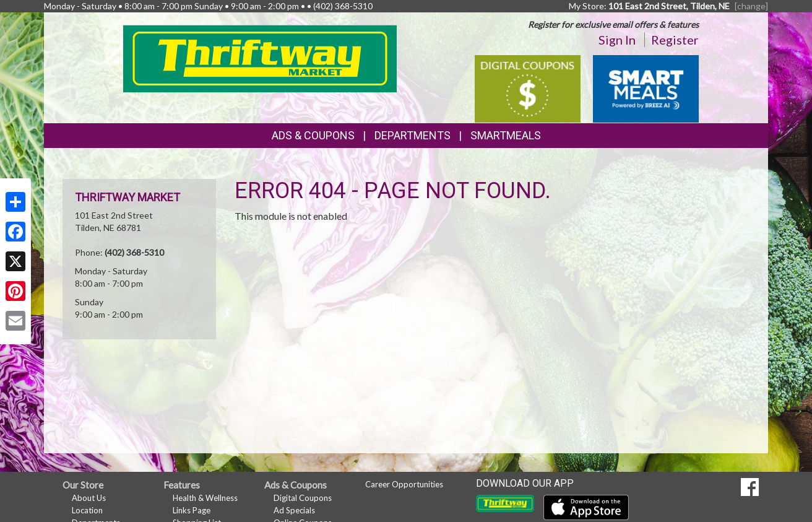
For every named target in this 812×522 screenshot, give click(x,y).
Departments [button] (412, 135)
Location (87, 510)
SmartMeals (506, 135)
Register (675, 40)
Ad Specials (294, 510)
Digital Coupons (303, 498)
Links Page (192, 510)
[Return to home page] (260, 58)
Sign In (617, 40)
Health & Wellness (205, 498)
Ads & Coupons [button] (313, 135)
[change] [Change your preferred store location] (751, 6)
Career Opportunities (404, 484)
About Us (89, 498)
